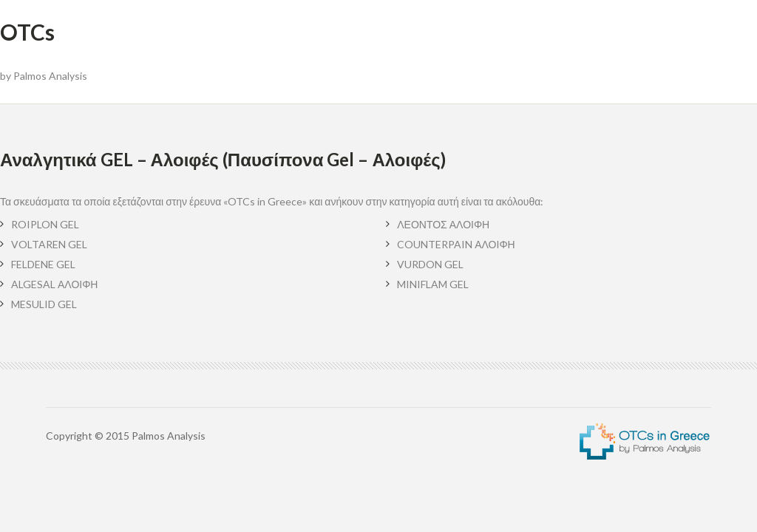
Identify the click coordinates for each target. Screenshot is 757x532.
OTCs (27, 32)
